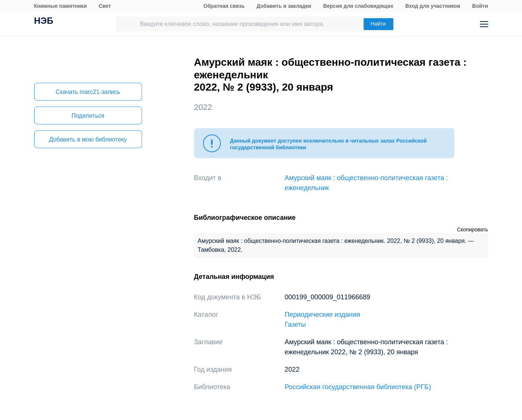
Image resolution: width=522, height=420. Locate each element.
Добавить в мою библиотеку (88, 139)
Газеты (295, 325)
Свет (105, 6)
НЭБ (44, 22)
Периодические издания (323, 315)
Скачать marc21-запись (88, 92)
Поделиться (88, 116)
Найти (378, 24)
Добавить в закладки (284, 6)
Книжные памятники (61, 6)
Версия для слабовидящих (358, 6)
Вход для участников (433, 6)
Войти (480, 6)
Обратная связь (224, 6)
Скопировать (473, 229)
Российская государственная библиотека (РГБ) (358, 387)
